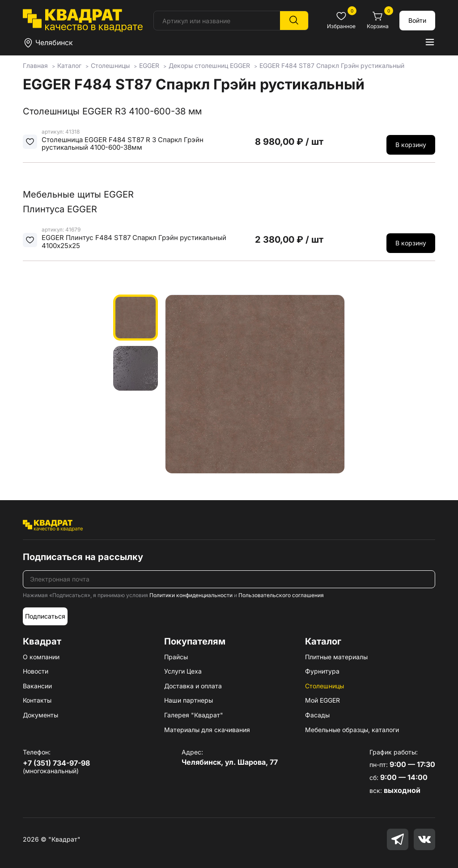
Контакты (37, 700)
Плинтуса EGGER (60, 209)
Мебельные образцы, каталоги (352, 730)
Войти (417, 20)
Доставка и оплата (193, 686)
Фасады (317, 715)
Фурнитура (322, 671)
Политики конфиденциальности (191, 595)
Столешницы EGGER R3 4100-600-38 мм (112, 111)
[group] (255, 384)
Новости (36, 671)
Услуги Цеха (183, 671)
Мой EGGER (322, 700)
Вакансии (37, 686)
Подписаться (45, 616)
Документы (40, 715)
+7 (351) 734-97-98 (56, 763)
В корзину (411, 145)
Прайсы (176, 657)
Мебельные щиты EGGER (78, 194)
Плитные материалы (336, 657)
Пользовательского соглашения (281, 595)
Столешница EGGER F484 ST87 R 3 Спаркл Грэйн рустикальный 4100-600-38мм (123, 144)
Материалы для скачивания (207, 730)
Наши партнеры (189, 700)
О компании (41, 657)
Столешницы (324, 686)
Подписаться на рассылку (83, 557)
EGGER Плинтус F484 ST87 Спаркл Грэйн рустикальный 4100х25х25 (134, 242)
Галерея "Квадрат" (194, 715)
